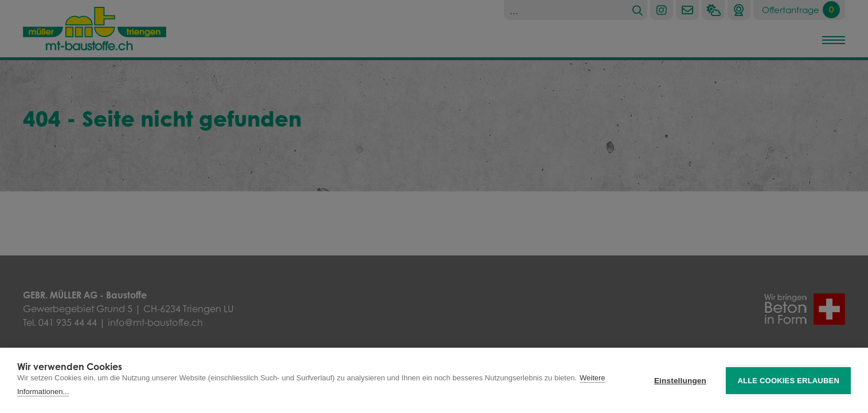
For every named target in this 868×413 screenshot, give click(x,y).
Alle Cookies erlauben (788, 381)
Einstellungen (680, 381)
